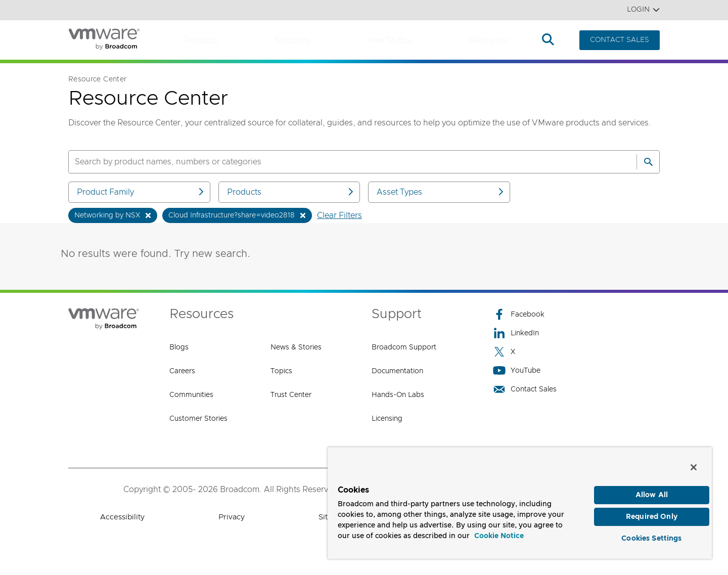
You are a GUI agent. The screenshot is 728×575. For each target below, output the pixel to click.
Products (201, 40)
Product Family (141, 192)
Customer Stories (198, 419)
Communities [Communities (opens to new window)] (191, 395)
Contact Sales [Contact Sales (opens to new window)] (525, 389)
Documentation (397, 371)
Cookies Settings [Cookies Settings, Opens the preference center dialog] (651, 537)
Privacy (232, 517)
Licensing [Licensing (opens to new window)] (387, 419)
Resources (489, 40)
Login (643, 10)
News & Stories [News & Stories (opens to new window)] (296, 347)
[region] (520, 500)
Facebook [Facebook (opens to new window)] (519, 314)
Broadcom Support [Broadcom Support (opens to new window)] (404, 347)
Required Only (652, 514)
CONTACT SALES (620, 40)
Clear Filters (339, 215)
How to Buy (390, 40)
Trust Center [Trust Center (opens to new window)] (291, 395)
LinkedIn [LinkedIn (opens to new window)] (516, 333)
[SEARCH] (342, 162)
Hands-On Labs (398, 395)
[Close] (694, 462)
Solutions (292, 40)
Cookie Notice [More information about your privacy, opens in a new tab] (499, 532)
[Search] (648, 162)
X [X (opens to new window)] (504, 352)
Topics (281, 371)
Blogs (179, 347)
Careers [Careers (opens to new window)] (182, 371)
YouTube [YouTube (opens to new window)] (517, 370)
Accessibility (122, 517)
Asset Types (441, 192)
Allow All (652, 491)
